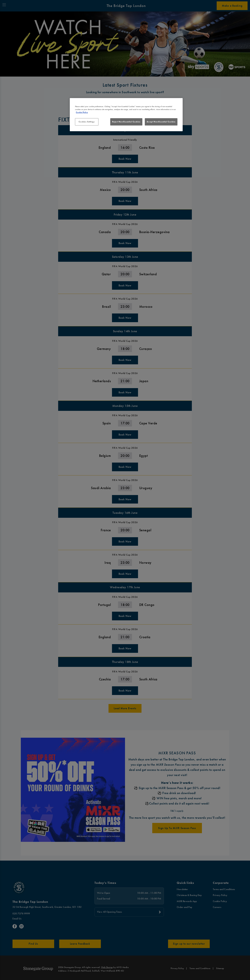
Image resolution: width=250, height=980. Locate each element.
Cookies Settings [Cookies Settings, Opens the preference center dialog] (87, 122)
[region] (126, 115)
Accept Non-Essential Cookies (161, 122)
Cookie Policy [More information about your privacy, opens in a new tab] (82, 112)
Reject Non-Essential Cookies (126, 122)
